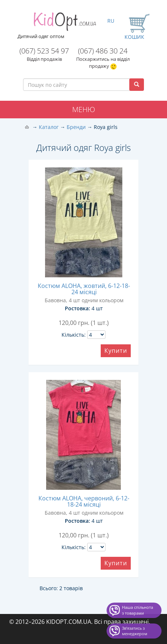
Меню (84, 109)
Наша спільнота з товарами (138, 610)
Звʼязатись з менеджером (135, 631)
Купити (116, 351)
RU (111, 21)
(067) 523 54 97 (44, 51)
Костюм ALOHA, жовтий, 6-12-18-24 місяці (84, 289)
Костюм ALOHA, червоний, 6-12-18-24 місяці (84, 501)
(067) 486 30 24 (103, 51)
